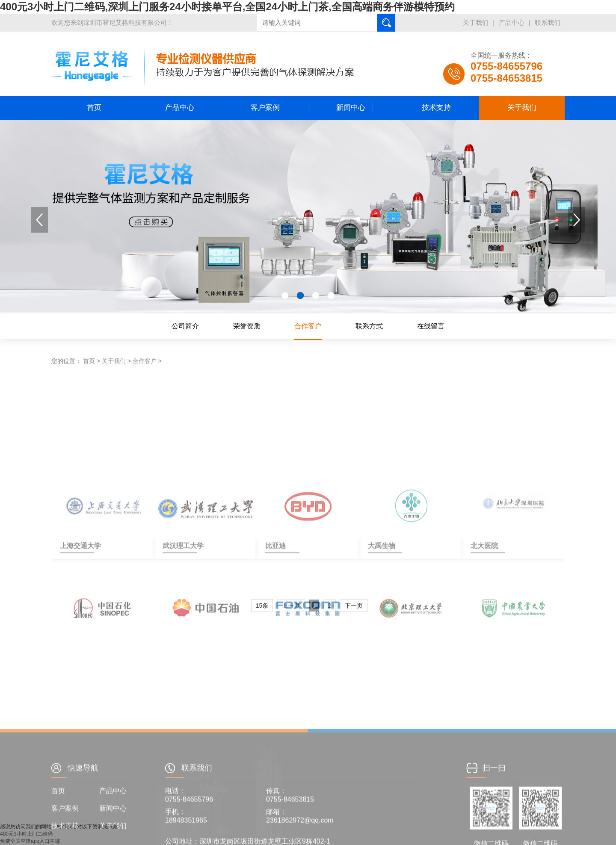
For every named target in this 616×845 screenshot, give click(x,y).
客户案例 (265, 108)
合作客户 (308, 326)
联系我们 (548, 22)
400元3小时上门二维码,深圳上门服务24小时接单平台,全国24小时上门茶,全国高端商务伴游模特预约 (227, 7)
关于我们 (476, 22)
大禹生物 (382, 613)
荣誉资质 (247, 326)
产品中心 (512, 22)
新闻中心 (351, 108)
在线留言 (431, 326)
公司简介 (185, 326)
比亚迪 (275, 613)
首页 (94, 108)
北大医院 (484, 613)
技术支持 (436, 108)
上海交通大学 (77, 613)
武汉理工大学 (180, 613)
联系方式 (369, 326)
